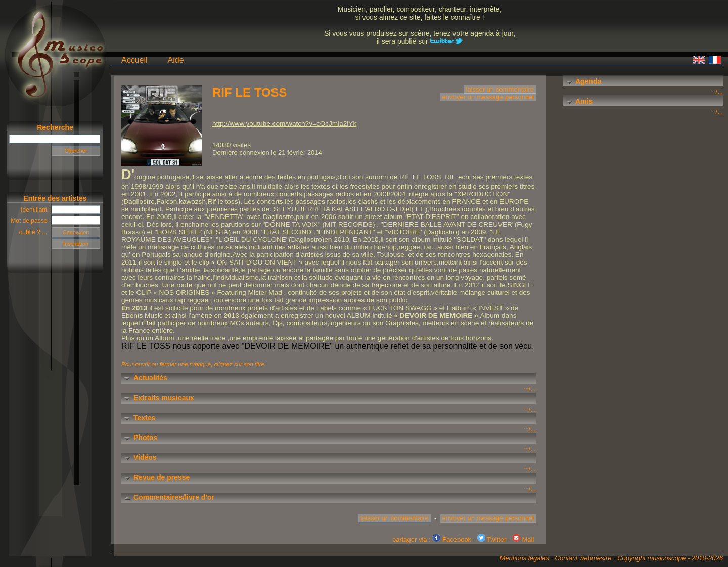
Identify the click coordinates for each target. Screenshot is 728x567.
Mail (523, 539)
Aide (176, 60)
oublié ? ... (36, 232)
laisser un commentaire (500, 89)
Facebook (452, 539)
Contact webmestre (583, 558)
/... (717, 91)
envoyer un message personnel (488, 97)
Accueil (134, 60)
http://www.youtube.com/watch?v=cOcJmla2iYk (284, 124)
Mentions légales (524, 558)
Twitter (492, 539)
